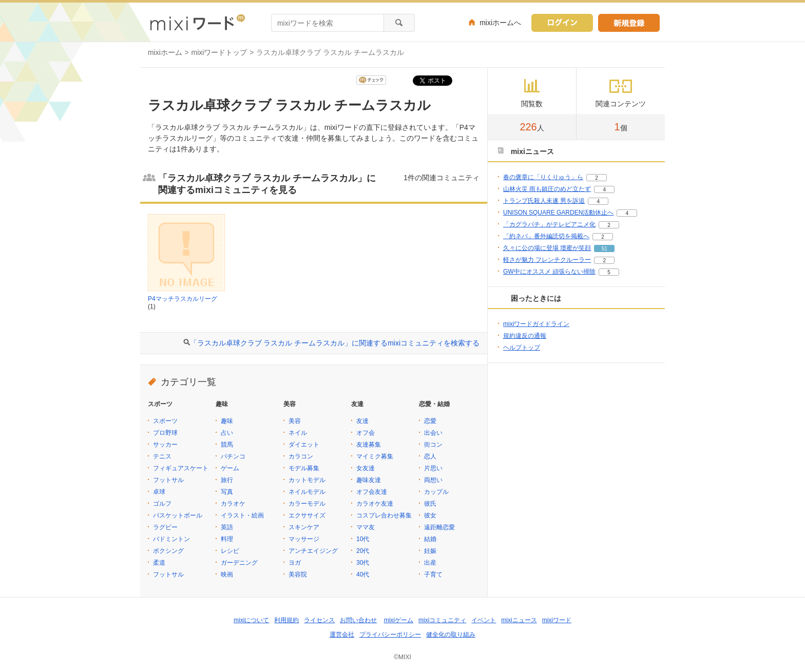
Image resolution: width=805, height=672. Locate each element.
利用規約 (286, 620)
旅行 (227, 480)
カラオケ (233, 504)
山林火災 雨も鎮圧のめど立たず (547, 189)
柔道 (159, 563)
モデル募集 (304, 468)
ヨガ (295, 563)
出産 (430, 563)
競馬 (227, 445)
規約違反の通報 (525, 336)
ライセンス (319, 620)
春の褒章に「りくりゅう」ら (543, 177)
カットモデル (307, 480)
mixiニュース (519, 620)
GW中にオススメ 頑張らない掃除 (549, 272)
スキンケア (304, 527)
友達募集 (369, 445)
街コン (433, 445)
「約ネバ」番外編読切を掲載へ (546, 236)
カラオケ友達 (375, 504)
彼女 (430, 515)
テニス (162, 456)
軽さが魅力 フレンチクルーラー (547, 260)
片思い (433, 468)
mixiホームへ (500, 23)
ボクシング (168, 551)
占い (227, 433)
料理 (227, 539)
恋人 (430, 456)
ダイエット (304, 445)
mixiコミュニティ (442, 620)
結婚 (430, 539)
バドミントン (171, 539)
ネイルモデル (307, 492)
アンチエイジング (313, 551)
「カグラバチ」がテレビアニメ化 (549, 224)
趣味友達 (369, 480)
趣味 (227, 421)
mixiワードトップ (219, 52)
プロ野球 (165, 433)
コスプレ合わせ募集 (384, 515)
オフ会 (366, 433)
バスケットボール (178, 515)
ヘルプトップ (522, 348)
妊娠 (430, 551)
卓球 (159, 492)
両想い (433, 480)
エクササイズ (307, 515)
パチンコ (233, 456)
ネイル (298, 433)
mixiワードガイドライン (536, 324)
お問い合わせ (358, 620)
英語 (227, 527)
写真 (227, 492)
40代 (363, 574)
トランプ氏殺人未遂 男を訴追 (544, 201)
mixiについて (251, 620)
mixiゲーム (399, 620)
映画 (227, 574)
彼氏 (430, 504)
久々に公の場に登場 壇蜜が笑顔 (547, 248)
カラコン (301, 456)
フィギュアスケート (181, 468)
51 (605, 249)
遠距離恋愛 (439, 527)
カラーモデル (307, 504)
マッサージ (304, 539)
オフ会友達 (372, 492)
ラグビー (165, 527)
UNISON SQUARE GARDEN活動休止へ (558, 213)
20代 (363, 551)
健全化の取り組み (451, 635)
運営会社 (342, 635)
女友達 (366, 468)
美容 (295, 421)
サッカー (165, 445)
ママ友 (366, 527)
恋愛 (430, 421)
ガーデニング (239, 563)
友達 (362, 421)
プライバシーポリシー (390, 635)
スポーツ (165, 421)
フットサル (168, 480)
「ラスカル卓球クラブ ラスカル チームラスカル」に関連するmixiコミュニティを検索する (335, 343)
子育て (433, 574)
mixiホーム (165, 52)
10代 (363, 539)
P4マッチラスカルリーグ (183, 299)
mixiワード (557, 620)
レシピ (230, 551)
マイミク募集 (375, 456)
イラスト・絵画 (242, 515)
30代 (363, 563)
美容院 (298, 574)
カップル (436, 492)
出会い (433, 433)
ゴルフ (162, 504)
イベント (484, 620)
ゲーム (230, 468)
